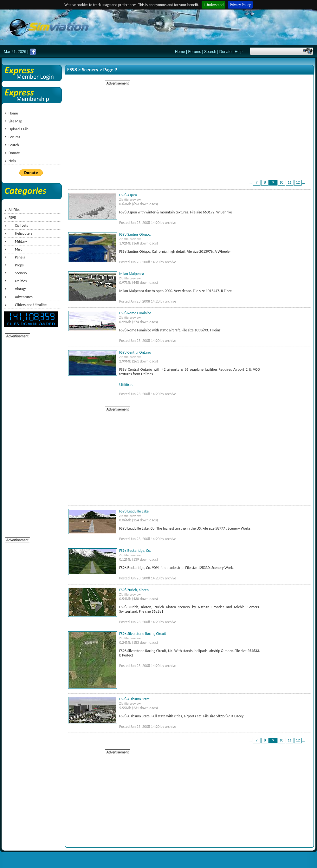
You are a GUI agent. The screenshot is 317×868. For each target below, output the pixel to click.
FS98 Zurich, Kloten (134, 590)
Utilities (21, 281)
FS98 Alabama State (134, 699)
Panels (20, 257)
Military (21, 241)
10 (281, 182)
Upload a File (19, 129)
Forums (195, 52)
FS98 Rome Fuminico (135, 313)
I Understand (213, 5)
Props (19, 265)
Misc (19, 249)
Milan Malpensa (132, 274)
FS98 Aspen (128, 195)
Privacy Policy (240, 5)
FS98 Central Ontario (135, 352)
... (251, 182)
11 (290, 182)
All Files (14, 210)
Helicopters (24, 233)
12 (298, 182)
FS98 (12, 218)
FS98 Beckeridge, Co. (135, 551)
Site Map (15, 121)
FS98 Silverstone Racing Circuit (143, 634)
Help (239, 52)
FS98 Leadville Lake (134, 511)
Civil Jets (21, 225)
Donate (226, 52)
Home (180, 52)
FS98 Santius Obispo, (135, 234)
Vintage (21, 289)
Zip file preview (130, 200)
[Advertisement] (30, 435)
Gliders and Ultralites (31, 305)
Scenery (21, 273)
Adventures (24, 297)
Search (210, 52)
